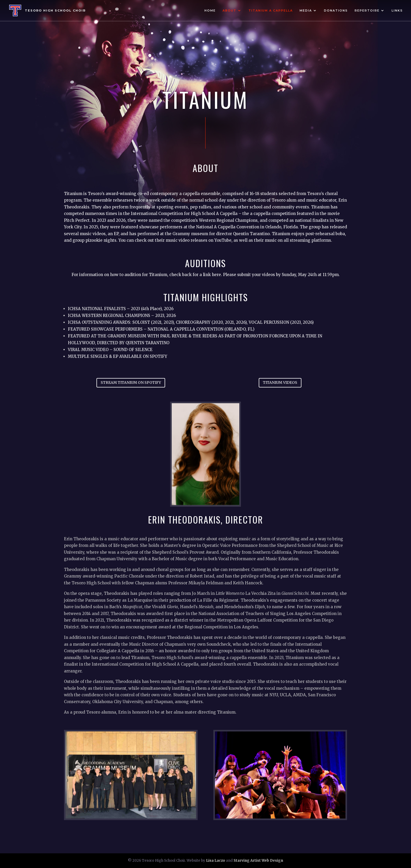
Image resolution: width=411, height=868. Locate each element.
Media (306, 10)
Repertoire (367, 10)
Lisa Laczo (216, 861)
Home (210, 10)
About (229, 10)
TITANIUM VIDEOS (280, 382)
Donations (336, 10)
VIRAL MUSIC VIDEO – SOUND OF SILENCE (111, 350)
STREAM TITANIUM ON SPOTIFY (131, 382)
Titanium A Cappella (271, 10)
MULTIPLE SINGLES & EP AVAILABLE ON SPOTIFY (118, 356)
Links (397, 10)
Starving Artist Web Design (258, 861)
